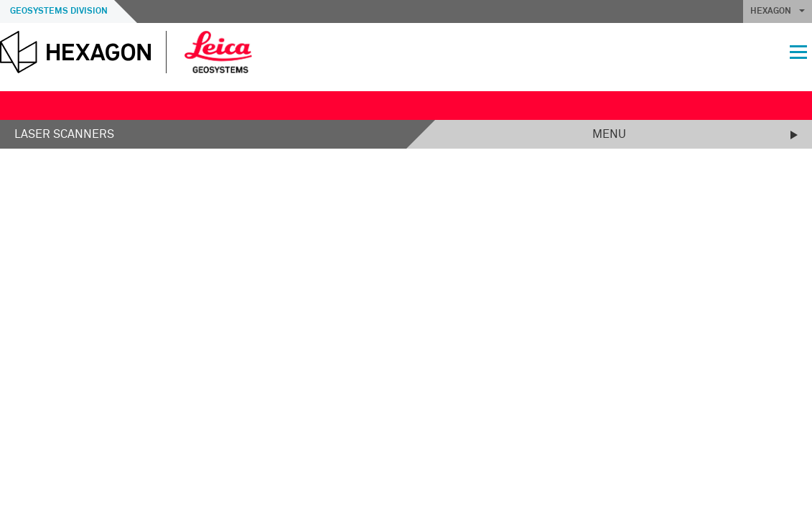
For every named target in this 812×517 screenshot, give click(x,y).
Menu (609, 134)
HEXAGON (778, 11)
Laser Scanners (64, 134)
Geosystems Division (59, 11)
